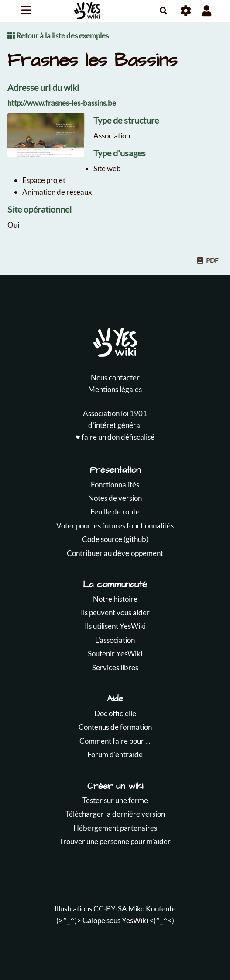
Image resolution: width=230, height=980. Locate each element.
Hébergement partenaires (115, 828)
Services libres (115, 668)
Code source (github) (115, 539)
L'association (115, 640)
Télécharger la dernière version (115, 814)
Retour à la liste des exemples (58, 36)
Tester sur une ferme (115, 800)
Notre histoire (115, 599)
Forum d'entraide (115, 754)
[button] (207, 11)
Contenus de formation (115, 727)
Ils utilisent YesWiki (115, 626)
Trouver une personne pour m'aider (115, 841)
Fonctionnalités (115, 485)
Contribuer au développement (115, 553)
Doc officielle (115, 713)
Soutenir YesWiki (115, 654)
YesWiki (135, 920)
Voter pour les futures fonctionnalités (115, 526)
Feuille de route (115, 512)
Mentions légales (115, 389)
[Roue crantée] (186, 11)
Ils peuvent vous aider (115, 612)
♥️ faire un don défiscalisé (115, 437)
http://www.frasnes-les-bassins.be (62, 103)
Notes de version (115, 498)
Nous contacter (115, 378)
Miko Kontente (152, 909)
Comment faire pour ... (115, 741)
